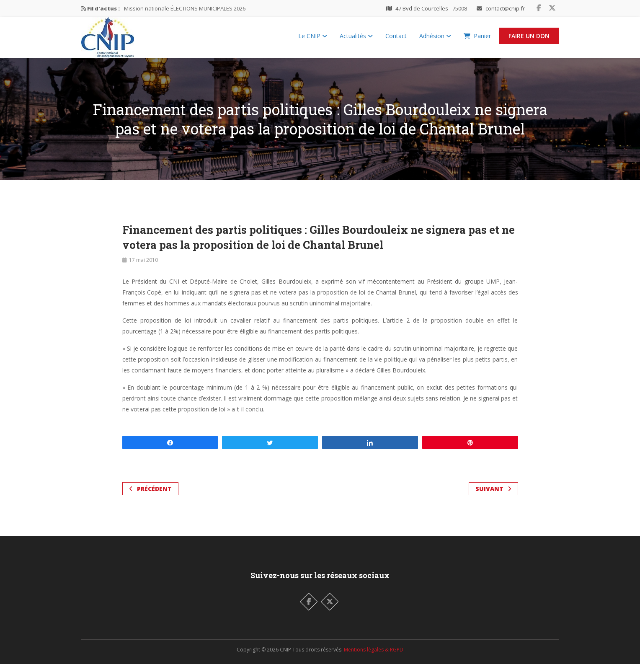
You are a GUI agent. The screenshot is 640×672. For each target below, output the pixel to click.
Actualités (356, 40)
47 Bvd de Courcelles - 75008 (431, 8)
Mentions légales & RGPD (374, 658)
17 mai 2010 (143, 268)
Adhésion (435, 40)
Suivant (493, 497)
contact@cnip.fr (505, 8)
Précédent (150, 497)
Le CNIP (313, 40)
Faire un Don (529, 40)
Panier (477, 40)
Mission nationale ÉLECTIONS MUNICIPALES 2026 (185, 8)
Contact (396, 40)
